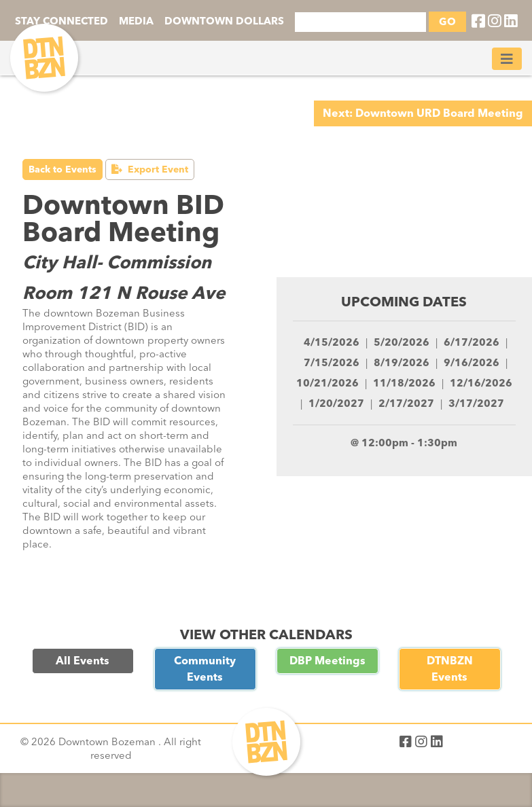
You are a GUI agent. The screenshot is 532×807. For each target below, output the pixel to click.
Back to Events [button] (63, 169)
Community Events (205, 669)
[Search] (360, 22)
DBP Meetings (327, 661)
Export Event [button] (150, 169)
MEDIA (136, 21)
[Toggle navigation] (507, 59)
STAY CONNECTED (61, 21)
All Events (83, 661)
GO (447, 22)
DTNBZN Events (450, 669)
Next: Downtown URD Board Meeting (423, 113)
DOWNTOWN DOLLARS (224, 21)
